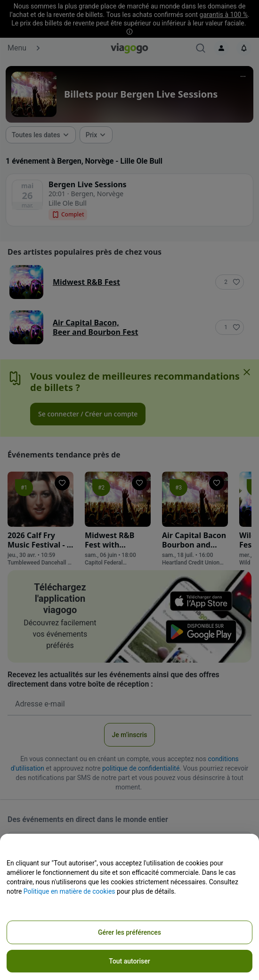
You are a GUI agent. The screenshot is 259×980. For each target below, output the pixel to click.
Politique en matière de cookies (69, 891)
